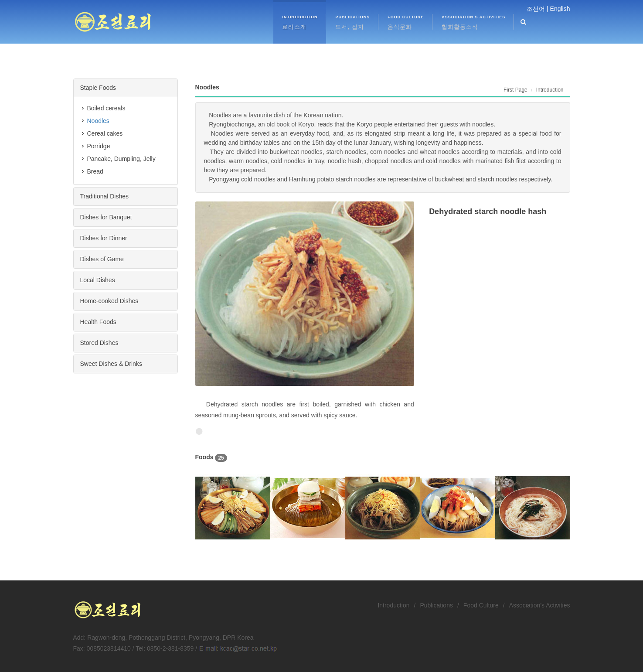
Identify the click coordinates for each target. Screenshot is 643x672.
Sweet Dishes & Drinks (111, 364)
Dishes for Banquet (106, 217)
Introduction (393, 605)
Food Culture (481, 605)
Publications (436, 605)
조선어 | (538, 9)
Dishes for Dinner (104, 238)
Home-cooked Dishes (109, 301)
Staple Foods (98, 88)
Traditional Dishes (105, 196)
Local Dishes (98, 280)
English (560, 9)
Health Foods (98, 322)
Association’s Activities (540, 605)
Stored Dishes (99, 343)
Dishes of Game (102, 259)
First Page (515, 90)
